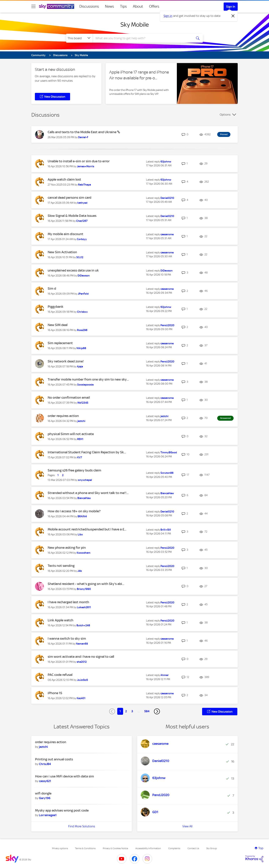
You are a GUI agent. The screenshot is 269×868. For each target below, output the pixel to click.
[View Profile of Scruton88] (167, 473)
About (138, 6)
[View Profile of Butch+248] (83, 625)
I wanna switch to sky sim (67, 638)
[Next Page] (157, 711)
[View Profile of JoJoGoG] (82, 680)
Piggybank (56, 307)
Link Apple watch (60, 620)
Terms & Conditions (85, 848)
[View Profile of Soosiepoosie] (85, 385)
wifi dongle (43, 793)
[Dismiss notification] (233, 16)
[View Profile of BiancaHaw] (84, 498)
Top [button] (261, 848)
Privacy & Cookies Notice (115, 848)
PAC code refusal (60, 675)
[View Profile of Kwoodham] (84, 553)
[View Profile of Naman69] (82, 644)
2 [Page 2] (126, 711)
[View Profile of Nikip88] (81, 348)
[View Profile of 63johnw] (166, 162)
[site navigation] (33, 6)
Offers (154, 6)
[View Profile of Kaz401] (81, 698)
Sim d (52, 288)
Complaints (174, 848)
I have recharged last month (68, 602)
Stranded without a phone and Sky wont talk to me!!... (88, 493)
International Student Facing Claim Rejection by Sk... (87, 452)
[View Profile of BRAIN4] (82, 516)
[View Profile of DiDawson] (84, 276)
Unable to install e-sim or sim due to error (79, 161)
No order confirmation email (69, 398)
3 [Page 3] (132, 711)
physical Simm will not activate (71, 434)
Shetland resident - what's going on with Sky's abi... (86, 584)
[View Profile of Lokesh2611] (84, 607)
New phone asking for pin (67, 548)
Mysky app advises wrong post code (62, 810)
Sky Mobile (135, 25)
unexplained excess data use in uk (73, 270)
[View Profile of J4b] (80, 571)
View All (187, 826)
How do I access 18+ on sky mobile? (74, 511)
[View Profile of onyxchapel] (85, 480)
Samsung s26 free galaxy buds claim (74, 470)
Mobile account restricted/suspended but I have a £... (87, 529)
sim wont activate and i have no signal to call (81, 657)
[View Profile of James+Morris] (85, 166)
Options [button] (225, 115)
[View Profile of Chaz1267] (82, 221)
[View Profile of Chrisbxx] (82, 312)
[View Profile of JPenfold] (83, 294)
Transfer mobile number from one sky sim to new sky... (88, 379)
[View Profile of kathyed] (82, 203)
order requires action (63, 416)
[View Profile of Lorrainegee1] (48, 815)
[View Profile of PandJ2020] (167, 325)
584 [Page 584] (147, 711)
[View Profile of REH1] (80, 439)
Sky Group (212, 848)
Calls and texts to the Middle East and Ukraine (82, 132)
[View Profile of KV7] (80, 457)
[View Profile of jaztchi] (81, 421)
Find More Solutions (82, 826)
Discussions (89, 6)
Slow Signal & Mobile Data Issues (72, 216)
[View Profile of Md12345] (83, 403)
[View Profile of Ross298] (82, 330)
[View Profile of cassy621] (45, 781)
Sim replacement (60, 343)
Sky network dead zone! (66, 361)
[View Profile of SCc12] (80, 257)
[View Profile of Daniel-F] (83, 137)
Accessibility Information (148, 848)
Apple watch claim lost (64, 179)
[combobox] (142, 38)
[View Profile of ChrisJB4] (45, 764)
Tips (123, 6)
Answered (225, 418)
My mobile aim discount (65, 234)
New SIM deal (58, 325)
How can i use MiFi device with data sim (64, 776)
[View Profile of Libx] (80, 535)
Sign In (231, 7)
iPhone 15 (55, 693)
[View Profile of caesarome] (167, 234)
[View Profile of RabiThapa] (85, 185)
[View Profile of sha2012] (82, 662)
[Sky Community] (57, 6)
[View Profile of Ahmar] (165, 675)
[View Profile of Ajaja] (80, 367)
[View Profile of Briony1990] (84, 589)
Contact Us (193, 848)
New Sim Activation (62, 252)
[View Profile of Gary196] (45, 798)
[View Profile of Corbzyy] (82, 239)
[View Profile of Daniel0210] (167, 198)
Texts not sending (61, 566)
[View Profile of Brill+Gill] (166, 530)
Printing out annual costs (54, 759)
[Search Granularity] (79, 38)
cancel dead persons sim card (69, 198)
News (110, 6)
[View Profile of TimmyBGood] (169, 452)
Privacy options (60, 848)
